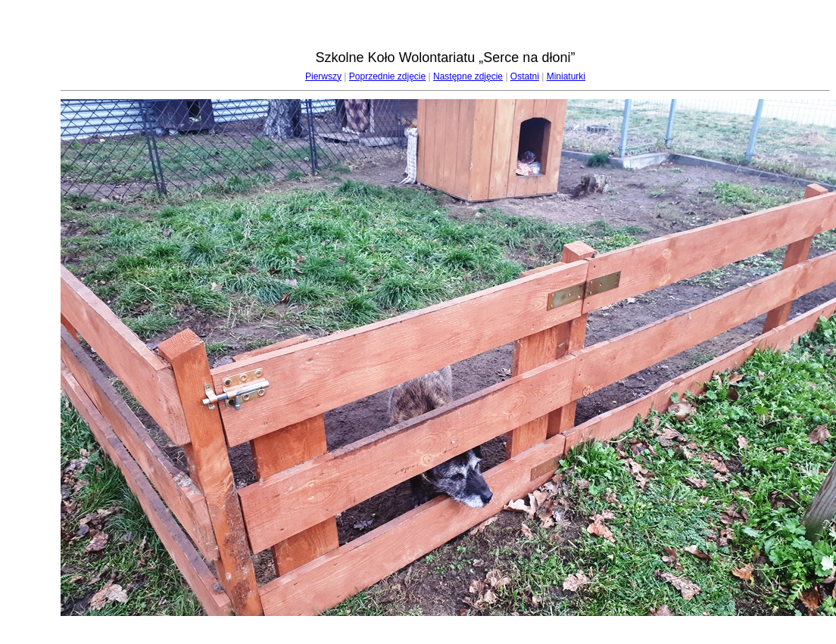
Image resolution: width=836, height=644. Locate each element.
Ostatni (525, 76)
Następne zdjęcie (468, 76)
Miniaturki (566, 76)
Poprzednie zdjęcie (387, 76)
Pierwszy (323, 76)
